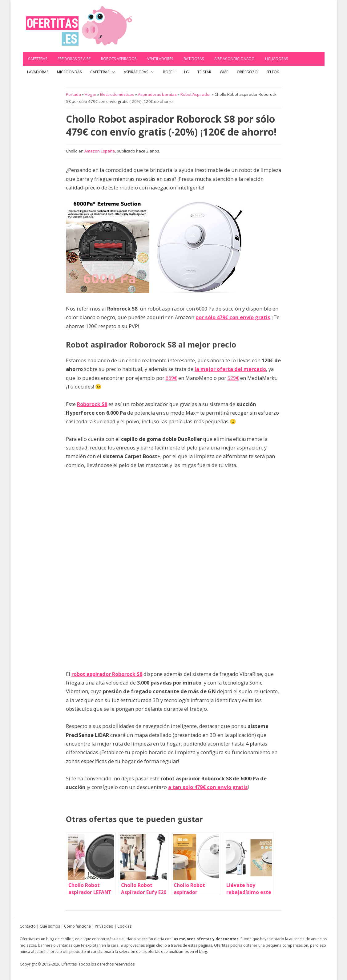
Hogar (91, 94)
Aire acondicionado (234, 59)
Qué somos (50, 926)
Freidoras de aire (74, 59)
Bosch (169, 72)
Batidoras (194, 59)
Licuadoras (276, 59)
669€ (171, 378)
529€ (233, 378)
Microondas (69, 72)
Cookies (124, 926)
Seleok (273, 72)
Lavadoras (38, 72)
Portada (73, 94)
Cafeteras (38, 59)
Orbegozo (247, 72)
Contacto (28, 926)
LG (186, 72)
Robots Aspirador (119, 59)
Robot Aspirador (196, 94)
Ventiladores (160, 59)
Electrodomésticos (117, 94)
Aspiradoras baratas (157, 94)
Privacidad (104, 926)
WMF (224, 72)
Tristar (204, 72)
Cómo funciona (77, 926)
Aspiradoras (141, 72)
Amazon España (100, 151)
